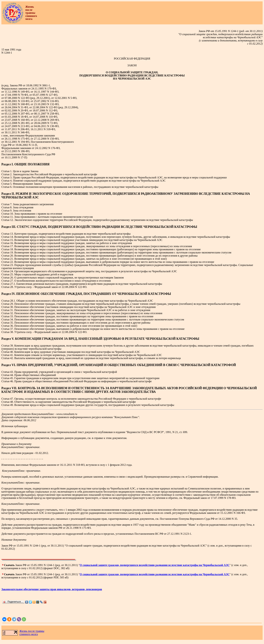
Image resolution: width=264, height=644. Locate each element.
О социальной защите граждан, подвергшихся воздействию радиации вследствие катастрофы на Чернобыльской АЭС (155, 565)
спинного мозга (29, 634)
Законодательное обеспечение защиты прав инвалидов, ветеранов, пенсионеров (52, 589)
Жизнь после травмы (32, 631)
